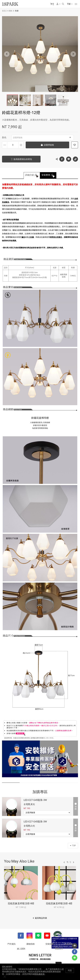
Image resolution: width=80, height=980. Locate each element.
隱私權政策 (40, 977)
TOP (73, 846)
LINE (69, 159)
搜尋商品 (63, 4)
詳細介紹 (29, 175)
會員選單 (57, 4)
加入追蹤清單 (75, 145)
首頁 (4, 11)
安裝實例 (46, 175)
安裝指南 (49, 944)
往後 (74, 862)
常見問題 (69, 944)
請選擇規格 (42, 138)
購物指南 (31, 944)
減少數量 (5, 145)
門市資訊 (11, 944)
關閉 (77, 973)
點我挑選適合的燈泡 (22, 159)
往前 (64, 862)
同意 (70, 973)
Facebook (62, 159)
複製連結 (75, 158)
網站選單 (76, 4)
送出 (59, 965)
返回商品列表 (41, 918)
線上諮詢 (21, 949)
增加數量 (21, 145)
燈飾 (10, 11)
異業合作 (59, 949)
